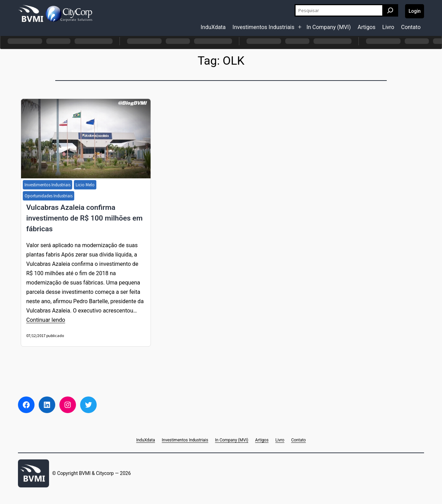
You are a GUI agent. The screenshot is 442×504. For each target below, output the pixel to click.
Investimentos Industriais (263, 27)
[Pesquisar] (390, 10)
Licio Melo (85, 185)
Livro (388, 27)
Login (415, 11)
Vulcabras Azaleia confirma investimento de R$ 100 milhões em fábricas (84, 218)
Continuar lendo (46, 320)
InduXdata (213, 27)
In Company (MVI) (328, 27)
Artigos (367, 27)
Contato (411, 27)
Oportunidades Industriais (49, 196)
